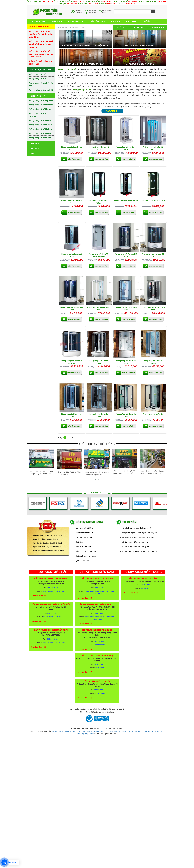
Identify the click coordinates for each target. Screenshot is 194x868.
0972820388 (110, 591)
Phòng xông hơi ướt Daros (40, 109)
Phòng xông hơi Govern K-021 (126, 200)
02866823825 (89, 617)
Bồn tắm (56, 21)
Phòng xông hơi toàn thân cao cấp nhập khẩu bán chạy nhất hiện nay (41, 34)
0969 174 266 (79, 1)
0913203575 (100, 617)
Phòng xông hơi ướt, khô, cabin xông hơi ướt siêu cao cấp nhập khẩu (41, 54)
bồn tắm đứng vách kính (67, 731)
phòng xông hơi (107, 731)
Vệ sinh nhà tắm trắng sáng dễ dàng (135, 542)
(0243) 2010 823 (52, 639)
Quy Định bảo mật (82, 561)
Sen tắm (114, 21)
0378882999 (111, 4)
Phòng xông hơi (75, 21)
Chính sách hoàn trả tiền (84, 533)
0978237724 (93, 4)
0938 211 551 (146, 588)
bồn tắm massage (94, 731)
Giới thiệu (79, 542)
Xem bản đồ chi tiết (39, 596)
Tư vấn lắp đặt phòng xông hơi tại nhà (136, 547)
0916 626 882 (60, 591)
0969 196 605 (99, 641)
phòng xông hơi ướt (136, 731)
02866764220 (89, 591)
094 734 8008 (107, 1)
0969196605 (131, 4)
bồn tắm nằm (82, 731)
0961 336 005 (145, 585)
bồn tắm (55, 731)
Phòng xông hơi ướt (37, 79)
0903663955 (110, 617)
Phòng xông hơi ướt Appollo (41, 100)
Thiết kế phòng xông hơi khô (41, 90)
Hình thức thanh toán (83, 547)
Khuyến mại (131, 21)
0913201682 (97, 594)
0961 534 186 (60, 643)
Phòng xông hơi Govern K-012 (153, 200)
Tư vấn (147, 21)
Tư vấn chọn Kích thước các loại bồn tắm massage (140, 551)
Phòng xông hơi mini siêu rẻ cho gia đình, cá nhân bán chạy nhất (41, 44)
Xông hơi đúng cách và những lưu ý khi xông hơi (140, 533)
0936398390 (100, 591)
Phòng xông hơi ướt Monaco (41, 133)
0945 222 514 (52, 613)
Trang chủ (38, 21)
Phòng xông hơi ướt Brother (41, 105)
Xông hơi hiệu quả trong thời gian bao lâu (137, 528)
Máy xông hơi (97, 21)
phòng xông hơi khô (121, 731)
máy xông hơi (149, 731)
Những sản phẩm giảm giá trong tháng (40, 62)
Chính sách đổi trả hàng (84, 528)
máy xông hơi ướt (87, 734)
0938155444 (133, 1)
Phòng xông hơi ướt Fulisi (40, 120)
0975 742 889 (48, 1)
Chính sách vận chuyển (84, 537)
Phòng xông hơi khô (37, 74)
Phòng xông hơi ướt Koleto (40, 129)
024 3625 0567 (52, 588)
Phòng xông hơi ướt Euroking (37, 115)
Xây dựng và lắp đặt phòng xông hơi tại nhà (138, 537)
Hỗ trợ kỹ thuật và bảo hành (86, 551)
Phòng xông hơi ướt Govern (41, 125)
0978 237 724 (72, 4)
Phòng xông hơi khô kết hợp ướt (41, 84)
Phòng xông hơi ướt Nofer (40, 138)
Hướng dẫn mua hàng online (86, 556)
